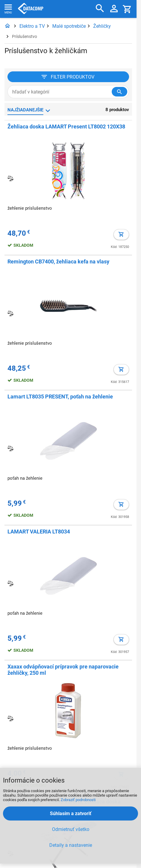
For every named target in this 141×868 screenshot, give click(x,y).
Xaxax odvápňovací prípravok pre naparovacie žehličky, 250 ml (63, 670)
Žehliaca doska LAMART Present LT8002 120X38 (66, 126)
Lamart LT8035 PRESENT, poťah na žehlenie (60, 397)
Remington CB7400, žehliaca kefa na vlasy (58, 262)
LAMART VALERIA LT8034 (39, 532)
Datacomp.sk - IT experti (31, 9)
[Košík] (127, 9)
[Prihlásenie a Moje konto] (114, 9)
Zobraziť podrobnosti (78, 800)
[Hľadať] (100, 9)
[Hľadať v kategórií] (119, 92)
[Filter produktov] (68, 77)
